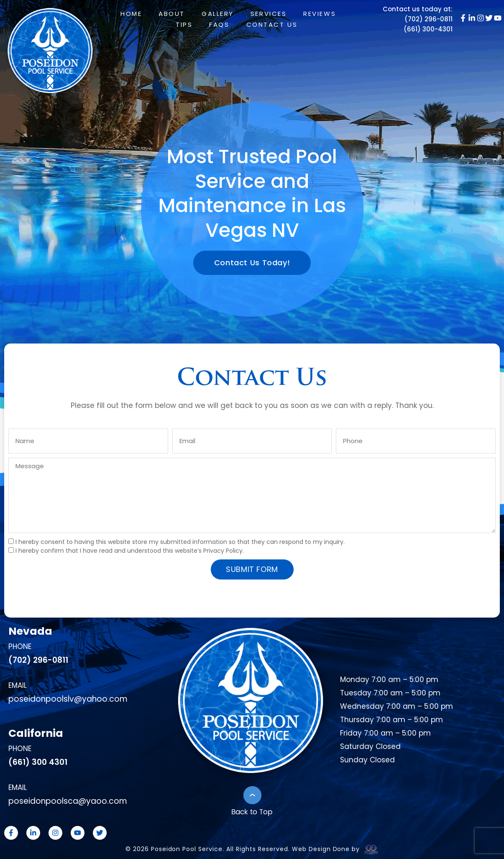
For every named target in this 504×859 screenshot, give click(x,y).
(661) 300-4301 (428, 29)
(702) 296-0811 (429, 19)
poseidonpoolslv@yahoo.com (68, 699)
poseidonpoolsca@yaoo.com (68, 801)
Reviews (320, 14)
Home (131, 14)
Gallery (218, 14)
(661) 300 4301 (38, 762)
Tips (184, 24)
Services (269, 14)
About (172, 14)
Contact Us (272, 24)
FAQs (219, 24)
